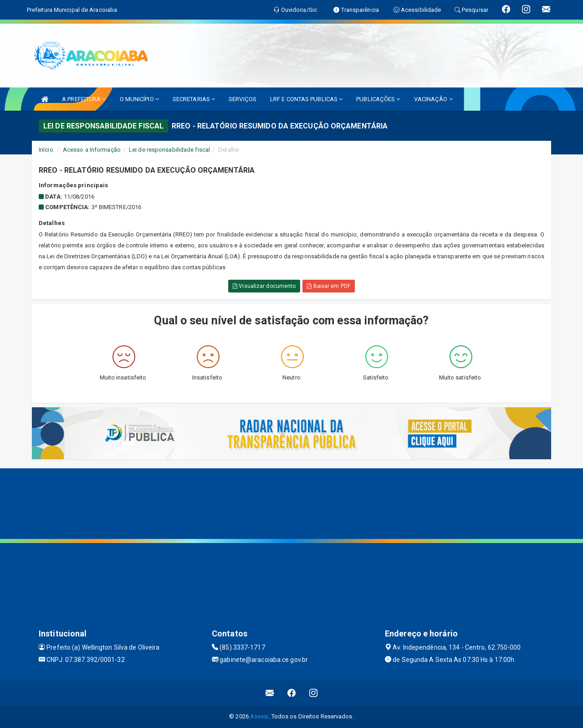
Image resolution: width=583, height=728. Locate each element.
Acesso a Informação (92, 150)
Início (46, 150)
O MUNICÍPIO (139, 99)
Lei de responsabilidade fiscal (169, 150)
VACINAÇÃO (433, 99)
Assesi (259, 716)
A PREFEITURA (84, 99)
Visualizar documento (264, 286)
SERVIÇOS (243, 99)
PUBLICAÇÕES (378, 99)
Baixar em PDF (329, 286)
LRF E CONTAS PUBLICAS (306, 99)
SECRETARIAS (194, 99)
